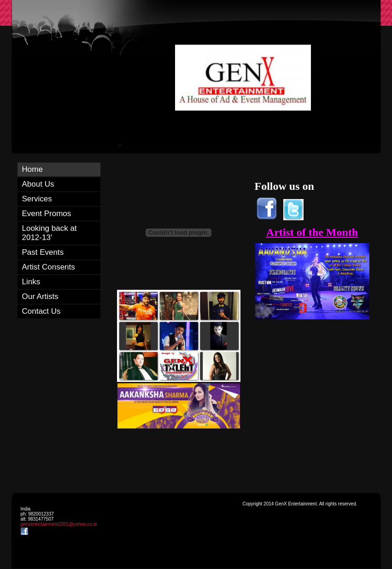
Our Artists (40, 296)
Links (31, 282)
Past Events (43, 252)
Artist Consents (49, 267)
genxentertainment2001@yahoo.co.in (59, 524)
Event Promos (47, 214)
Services (37, 199)
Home (32, 169)
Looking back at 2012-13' (50, 233)
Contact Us (41, 311)
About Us (38, 184)
